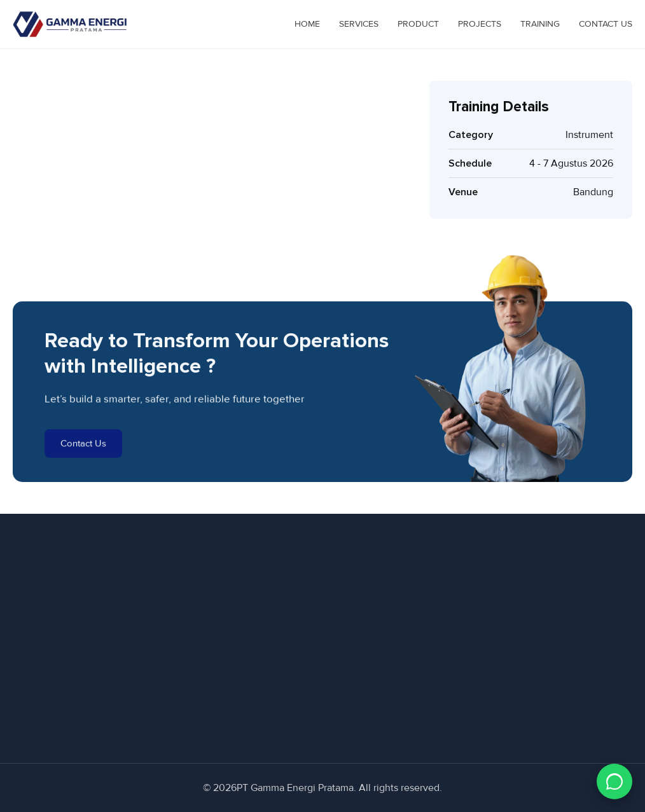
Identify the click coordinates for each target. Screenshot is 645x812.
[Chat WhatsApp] (614, 781)
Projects (480, 24)
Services (359, 24)
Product (418, 24)
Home (307, 24)
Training (540, 24)
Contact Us (606, 24)
